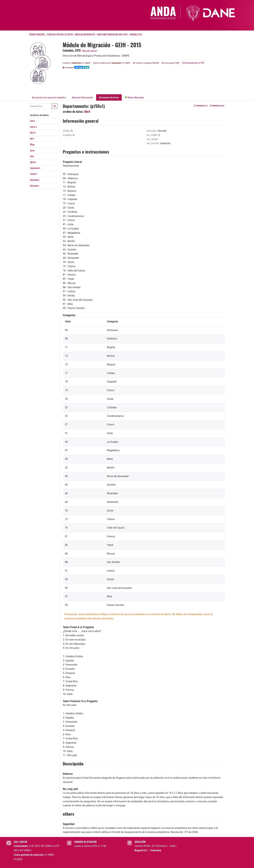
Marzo (33, 133)
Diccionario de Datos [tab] (109, 97)
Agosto (33, 162)
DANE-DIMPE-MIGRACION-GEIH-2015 (112, 34)
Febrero (33, 127)
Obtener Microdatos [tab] (134, 97)
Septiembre (35, 168)
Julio (32, 156)
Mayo (32, 144)
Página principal (37, 34)
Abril (32, 139)
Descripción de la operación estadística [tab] (49, 97)
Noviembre (35, 180)
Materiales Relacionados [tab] (82, 97)
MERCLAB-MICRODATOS (85, 34)
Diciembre (34, 186)
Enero (32, 121)
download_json (217, 105)
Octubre (34, 174)
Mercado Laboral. (90, 51)
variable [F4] (136, 34)
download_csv (201, 105)
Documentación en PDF (193, 63)
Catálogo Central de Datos (60, 34)
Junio (32, 150)
